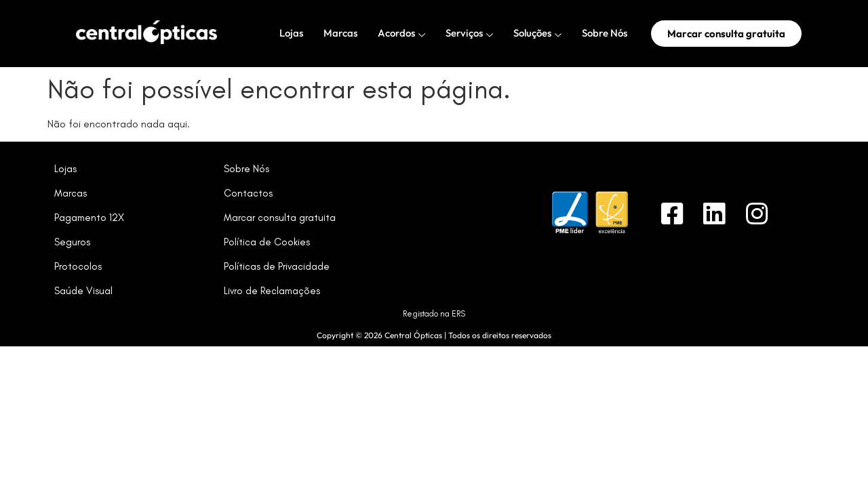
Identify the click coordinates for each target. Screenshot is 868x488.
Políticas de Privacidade (277, 266)
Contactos (248, 193)
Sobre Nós (605, 33)
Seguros (72, 242)
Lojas (291, 33)
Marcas (340, 33)
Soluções (537, 33)
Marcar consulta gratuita (280, 218)
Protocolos (78, 266)
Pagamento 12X (89, 218)
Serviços (469, 33)
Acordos (401, 33)
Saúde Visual (83, 291)
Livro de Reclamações (272, 291)
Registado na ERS (434, 314)
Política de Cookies (267, 242)
